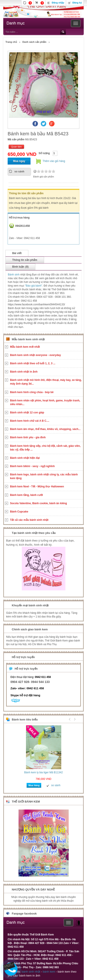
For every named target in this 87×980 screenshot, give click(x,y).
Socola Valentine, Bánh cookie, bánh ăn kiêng (38, 503)
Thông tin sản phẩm (25, 260)
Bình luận (20, 267)
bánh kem (49, 972)
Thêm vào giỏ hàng (54, 161)
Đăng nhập (58, 3)
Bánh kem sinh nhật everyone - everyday (35, 355)
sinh (17, 275)
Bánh (11, 275)
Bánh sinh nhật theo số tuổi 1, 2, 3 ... (33, 363)
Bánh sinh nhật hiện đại (25, 458)
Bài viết (17, 253)
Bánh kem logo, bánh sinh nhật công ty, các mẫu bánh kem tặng (44, 476)
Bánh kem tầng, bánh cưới (26, 495)
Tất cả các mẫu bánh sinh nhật (29, 520)
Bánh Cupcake (19, 512)
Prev (70, 719)
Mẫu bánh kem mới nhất (25, 347)
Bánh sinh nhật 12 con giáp (27, 413)
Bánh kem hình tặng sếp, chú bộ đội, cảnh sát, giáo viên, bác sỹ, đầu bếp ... (45, 448)
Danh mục (16, 23)
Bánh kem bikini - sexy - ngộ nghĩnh (32, 466)
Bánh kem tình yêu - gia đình (28, 437)
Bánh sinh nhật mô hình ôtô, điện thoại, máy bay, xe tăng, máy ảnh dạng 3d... (46, 382)
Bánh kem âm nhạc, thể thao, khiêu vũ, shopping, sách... (45, 429)
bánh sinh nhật (31, 972)
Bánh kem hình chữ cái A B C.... (30, 421)
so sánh (19, 172)
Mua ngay (19, 161)
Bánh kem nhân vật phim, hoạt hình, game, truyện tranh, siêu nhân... (45, 402)
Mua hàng (34, 785)
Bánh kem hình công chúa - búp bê (32, 392)
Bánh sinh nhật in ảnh (24, 372)
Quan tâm (16, 147)
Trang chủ (11, 42)
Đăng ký (77, 3)
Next (74, 719)
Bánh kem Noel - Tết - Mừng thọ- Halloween (37, 487)
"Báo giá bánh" (33, 286)
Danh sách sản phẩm (34, 42)
